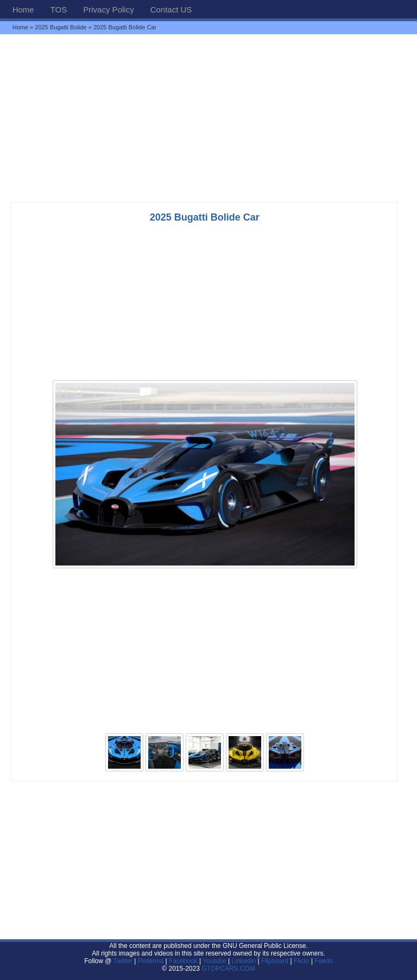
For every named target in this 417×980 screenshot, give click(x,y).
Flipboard (275, 961)
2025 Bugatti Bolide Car (205, 217)
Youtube (214, 961)
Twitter (124, 961)
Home (23, 10)
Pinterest (151, 961)
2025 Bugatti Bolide (61, 27)
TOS (59, 10)
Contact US (171, 10)
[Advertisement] (208, 118)
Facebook (183, 961)
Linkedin (244, 961)
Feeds (323, 961)
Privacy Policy (108, 10)
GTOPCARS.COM (228, 969)
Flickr (302, 961)
